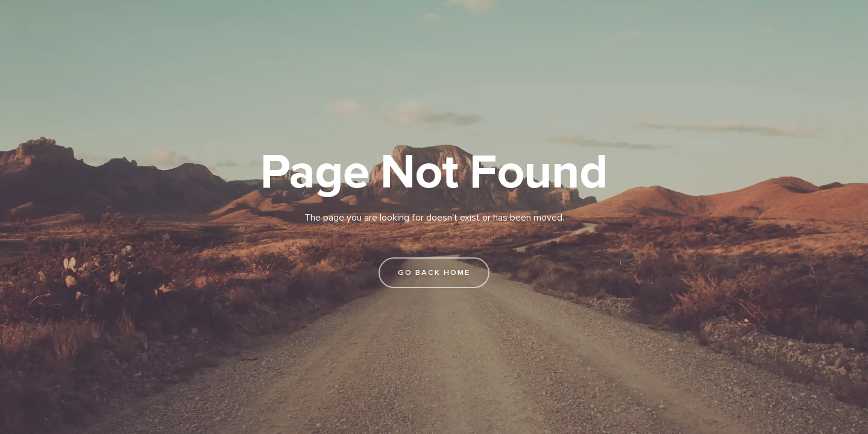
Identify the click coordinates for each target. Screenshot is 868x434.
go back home (434, 272)
